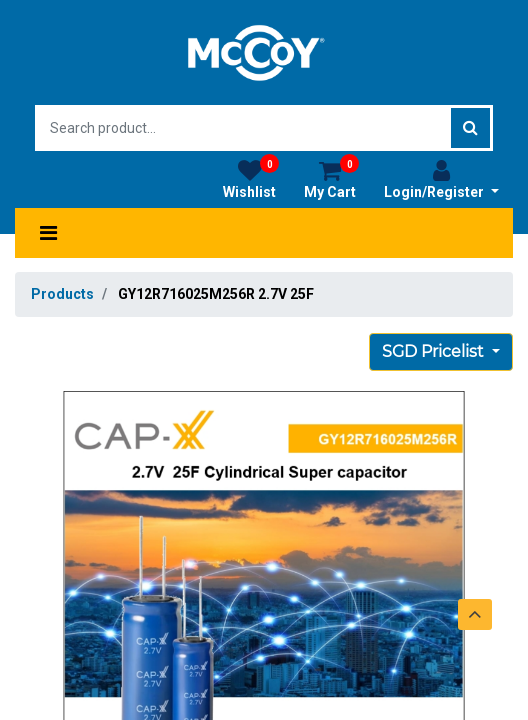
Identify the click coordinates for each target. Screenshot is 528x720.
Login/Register (441, 179)
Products (62, 294)
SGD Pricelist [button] (435, 351)
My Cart (331, 179)
